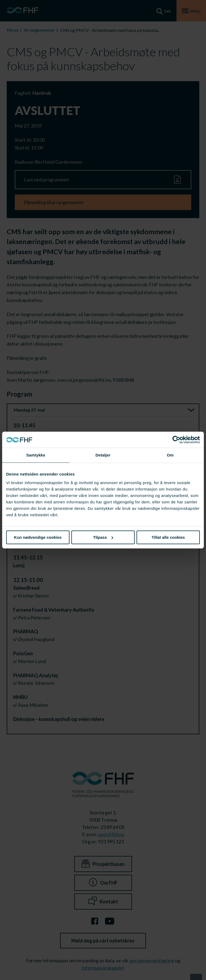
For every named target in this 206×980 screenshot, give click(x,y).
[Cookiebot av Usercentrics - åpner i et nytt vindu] (176, 440)
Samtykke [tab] (36, 455)
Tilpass (103, 537)
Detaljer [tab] (103, 455)
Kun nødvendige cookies (38, 537)
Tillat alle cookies (168, 537)
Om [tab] (170, 455)
